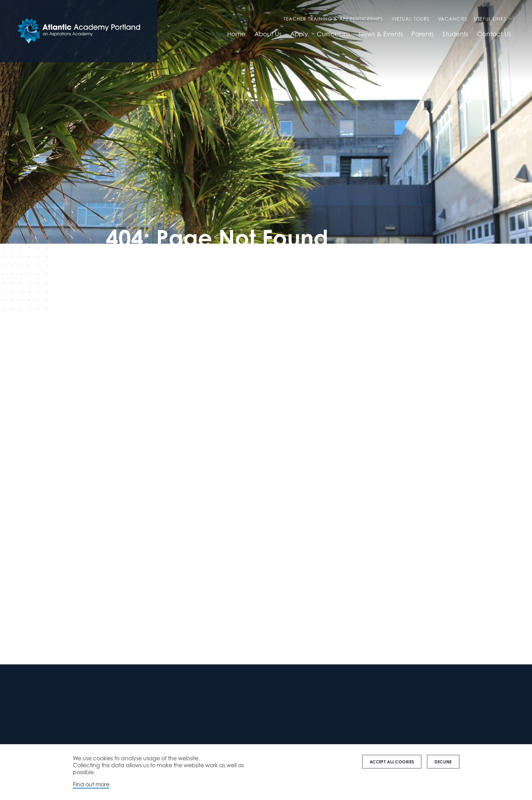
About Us (268, 34)
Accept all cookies (392, 762)
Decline (443, 762)
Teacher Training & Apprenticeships (333, 19)
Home (236, 34)
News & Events (381, 34)
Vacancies (453, 19)
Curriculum (333, 34)
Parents (423, 34)
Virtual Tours (410, 19)
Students (455, 34)
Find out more (91, 784)
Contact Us (494, 34)
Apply (299, 34)
